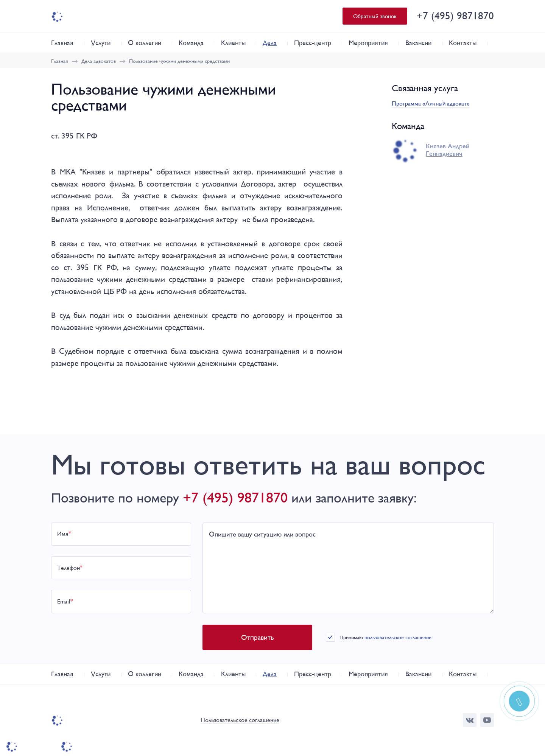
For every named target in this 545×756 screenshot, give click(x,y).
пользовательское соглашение (398, 637)
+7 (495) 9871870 (455, 16)
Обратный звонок (375, 16)
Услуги (101, 43)
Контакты (463, 43)
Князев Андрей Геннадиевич (448, 150)
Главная (62, 43)
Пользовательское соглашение (240, 720)
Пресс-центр (313, 43)
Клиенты (233, 43)
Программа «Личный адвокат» (431, 103)
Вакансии (418, 43)
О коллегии (145, 43)
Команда (191, 43)
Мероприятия (368, 43)
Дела (270, 43)
